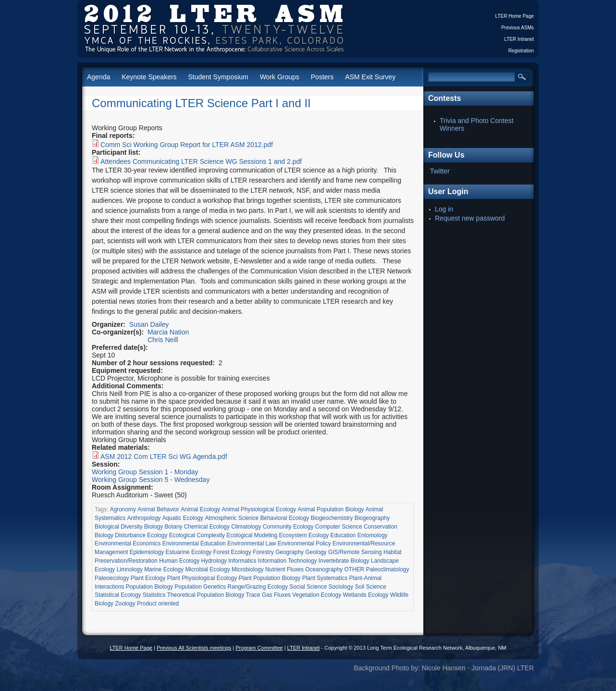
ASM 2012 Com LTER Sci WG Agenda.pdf (164, 457)
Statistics (154, 595)
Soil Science (370, 587)
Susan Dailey (149, 324)
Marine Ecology (164, 569)
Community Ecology (288, 527)
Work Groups (280, 77)
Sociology (341, 587)
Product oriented (158, 604)
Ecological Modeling (252, 535)
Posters (322, 77)
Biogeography (372, 518)
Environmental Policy (304, 543)
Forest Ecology (232, 552)
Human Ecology (179, 561)
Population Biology (150, 587)
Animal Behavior (158, 509)
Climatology (246, 527)
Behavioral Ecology (284, 518)
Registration (521, 51)
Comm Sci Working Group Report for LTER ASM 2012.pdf (187, 145)
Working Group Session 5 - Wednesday (151, 480)
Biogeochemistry (332, 518)
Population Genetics (200, 587)
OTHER (355, 569)
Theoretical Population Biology (206, 595)
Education (343, 535)
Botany (173, 527)
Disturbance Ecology (141, 535)
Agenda (99, 77)
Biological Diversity (119, 527)
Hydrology (214, 561)
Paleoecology (112, 578)
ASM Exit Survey (370, 77)
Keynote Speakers (149, 77)
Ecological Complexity (197, 535)
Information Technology (288, 561)
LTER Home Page (515, 16)
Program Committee (259, 648)
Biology (154, 527)
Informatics (242, 561)
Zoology (125, 604)
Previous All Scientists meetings (194, 648)
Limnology (130, 569)
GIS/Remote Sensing (355, 552)
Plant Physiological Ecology (202, 578)
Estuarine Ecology (188, 552)
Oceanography (324, 569)
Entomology (373, 535)
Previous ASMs (517, 28)
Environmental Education (194, 543)
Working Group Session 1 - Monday (145, 472)
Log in (444, 209)
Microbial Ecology (207, 569)
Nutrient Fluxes (284, 569)
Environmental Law (252, 543)
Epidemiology (147, 552)
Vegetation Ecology (317, 595)
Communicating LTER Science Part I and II (201, 103)
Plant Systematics (325, 578)
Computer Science (339, 527)
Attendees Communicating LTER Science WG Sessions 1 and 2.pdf (201, 161)
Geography (290, 552)
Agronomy (123, 509)
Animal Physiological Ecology (259, 509)
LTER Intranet (519, 39)
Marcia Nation (168, 332)
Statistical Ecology (118, 595)
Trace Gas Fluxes (268, 595)
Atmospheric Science (232, 518)
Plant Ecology (148, 578)
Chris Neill (163, 340)
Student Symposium (218, 77)
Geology (316, 552)
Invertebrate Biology (344, 561)
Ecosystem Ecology (304, 535)
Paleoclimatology (388, 569)
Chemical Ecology (207, 527)
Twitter (440, 171)
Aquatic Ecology (183, 518)
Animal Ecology (200, 509)
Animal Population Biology (331, 509)
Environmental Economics (128, 543)
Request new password (470, 218)
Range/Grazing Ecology (258, 587)
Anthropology (144, 518)
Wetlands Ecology (365, 595)
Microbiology (248, 569)
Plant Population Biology (269, 578)
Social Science (308, 587)
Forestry (263, 552)
